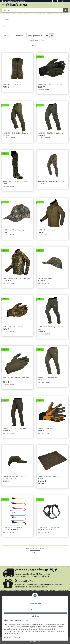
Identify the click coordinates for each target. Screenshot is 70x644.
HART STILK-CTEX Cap (45, 278)
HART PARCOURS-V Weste (12, 85)
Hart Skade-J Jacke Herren (47, 230)
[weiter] (66, 45)
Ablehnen (35, 616)
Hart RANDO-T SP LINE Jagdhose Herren (17, 133)
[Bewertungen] (42, 481)
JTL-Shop (39, 641)
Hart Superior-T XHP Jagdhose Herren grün (51, 328)
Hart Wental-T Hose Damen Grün (15, 428)
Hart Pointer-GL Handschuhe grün (50, 85)
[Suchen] (66, 10)
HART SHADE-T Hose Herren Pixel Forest (52, 181)
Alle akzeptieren (35, 604)
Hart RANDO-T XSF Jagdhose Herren (51, 133)
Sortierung (18, 36)
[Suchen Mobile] (33, 10)
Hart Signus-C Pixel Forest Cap (14, 230)
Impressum (7, 638)
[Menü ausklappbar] (3, 3)
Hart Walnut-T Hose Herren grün (49, 377)
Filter (6, 36)
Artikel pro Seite (34, 36)
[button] (52, 1)
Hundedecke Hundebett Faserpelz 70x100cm (50, 478)
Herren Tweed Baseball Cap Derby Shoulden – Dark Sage (15, 478)
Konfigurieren (35, 610)
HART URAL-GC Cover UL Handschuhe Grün (16, 379)
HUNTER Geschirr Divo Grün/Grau (50, 527)
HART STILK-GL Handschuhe (13, 327)
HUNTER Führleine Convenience (14, 527)
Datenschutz (17, 638)
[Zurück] (4, 45)
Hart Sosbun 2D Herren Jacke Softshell (16, 278)
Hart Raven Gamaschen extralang (15, 181)
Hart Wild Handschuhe (46, 428)
